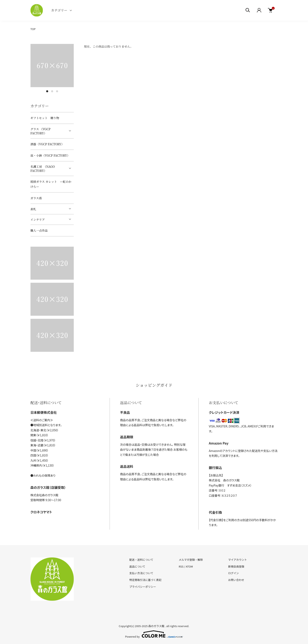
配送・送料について (141, 560)
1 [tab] (47, 91)
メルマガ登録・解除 (191, 560)
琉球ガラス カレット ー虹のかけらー (51, 184)
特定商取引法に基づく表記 (145, 580)
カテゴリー (59, 10)
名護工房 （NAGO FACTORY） (43, 169)
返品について (137, 566)
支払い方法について (141, 573)
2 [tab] (52, 91)
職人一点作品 (39, 230)
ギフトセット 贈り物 (45, 118)
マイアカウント (237, 560)
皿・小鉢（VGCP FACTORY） (50, 155)
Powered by (154, 634)
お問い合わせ (236, 580)
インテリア (38, 219)
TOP (33, 29)
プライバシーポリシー (143, 587)
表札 (33, 209)
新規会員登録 (236, 566)
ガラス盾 (36, 198)
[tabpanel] (52, 66)
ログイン (233, 573)
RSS (181, 566)
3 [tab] (57, 91)
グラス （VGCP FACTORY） (41, 131)
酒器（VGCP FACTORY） (47, 144)
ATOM (189, 566)
